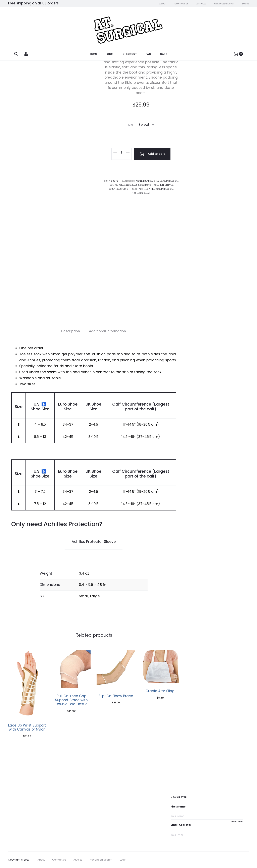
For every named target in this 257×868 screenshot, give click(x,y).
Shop (110, 54)
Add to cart (152, 154)
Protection (158, 185)
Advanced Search (224, 4)
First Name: (178, 807)
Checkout (130, 54)
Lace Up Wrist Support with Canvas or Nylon (27, 727)
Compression (171, 181)
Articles (201, 4)
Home (94, 54)
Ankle (139, 181)
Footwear (120, 185)
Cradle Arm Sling (160, 691)
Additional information (107, 331)
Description (71, 331)
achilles (143, 189)
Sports (124, 189)
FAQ (148, 54)
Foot (111, 185)
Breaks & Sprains (153, 181)
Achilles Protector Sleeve (94, 542)
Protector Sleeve (141, 193)
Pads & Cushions (141, 185)
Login (246, 4)
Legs (129, 185)
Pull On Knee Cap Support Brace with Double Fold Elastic (71, 700)
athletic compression (161, 189)
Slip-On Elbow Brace (116, 696)
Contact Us (182, 4)
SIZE (131, 125)
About (163, 4)
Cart (164, 54)
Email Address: (181, 825)
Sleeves (169, 185)
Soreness (114, 189)
